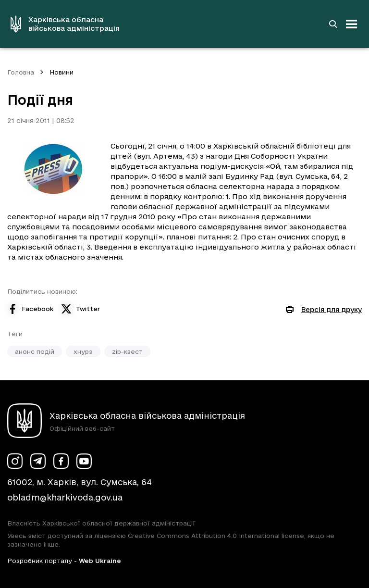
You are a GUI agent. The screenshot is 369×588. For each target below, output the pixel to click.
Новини (61, 72)
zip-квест (127, 351)
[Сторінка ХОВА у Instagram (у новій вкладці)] (15, 461)
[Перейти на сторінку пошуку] (333, 24)
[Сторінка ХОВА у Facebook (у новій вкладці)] (61, 461)
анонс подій (35, 351)
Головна (21, 72)
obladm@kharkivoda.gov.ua (65, 497)
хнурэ (83, 351)
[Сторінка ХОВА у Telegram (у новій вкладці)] (38, 461)
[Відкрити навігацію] (352, 24)
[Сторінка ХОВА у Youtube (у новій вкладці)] (84, 461)
